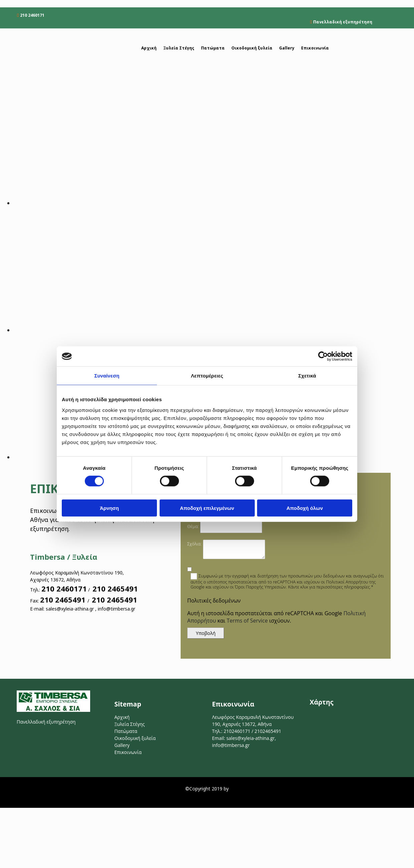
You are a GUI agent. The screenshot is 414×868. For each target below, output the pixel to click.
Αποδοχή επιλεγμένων (207, 508)
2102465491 (268, 731)
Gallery (287, 48)
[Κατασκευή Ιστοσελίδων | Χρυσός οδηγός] (10, 801)
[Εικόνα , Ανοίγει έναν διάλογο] (214, 203)
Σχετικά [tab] (307, 376)
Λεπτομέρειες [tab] (207, 376)
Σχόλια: (194, 544)
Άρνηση (109, 508)
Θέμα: (193, 526)
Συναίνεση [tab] (107, 376)
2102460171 (237, 731)
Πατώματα (213, 48)
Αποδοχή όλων (305, 508)
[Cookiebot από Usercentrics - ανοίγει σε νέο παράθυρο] (323, 356)
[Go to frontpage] (53, 55)
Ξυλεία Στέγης (179, 48)
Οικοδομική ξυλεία (252, 48)
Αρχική (149, 48)
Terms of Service (247, 621)
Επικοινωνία (315, 48)
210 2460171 (32, 15)
